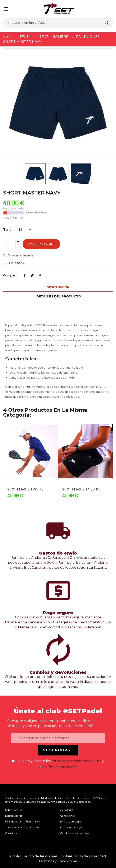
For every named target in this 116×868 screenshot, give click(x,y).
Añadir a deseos (18, 255)
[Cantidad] (9, 244)
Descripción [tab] (58, 287)
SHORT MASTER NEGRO (81, 489)
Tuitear (32, 275)
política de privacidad (60, 767)
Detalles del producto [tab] (59, 296)
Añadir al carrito (41, 244)
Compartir (25, 275)
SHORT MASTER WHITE (25, 489)
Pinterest (40, 275)
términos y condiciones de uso (76, 761)
